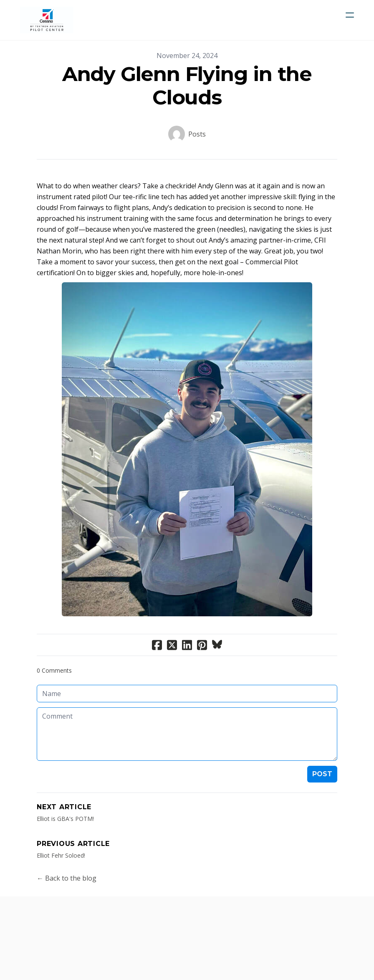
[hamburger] (350, 15)
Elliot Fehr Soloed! (61, 855)
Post (322, 774)
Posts (197, 134)
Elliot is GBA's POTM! (65, 819)
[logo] (47, 20)
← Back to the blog (67, 878)
